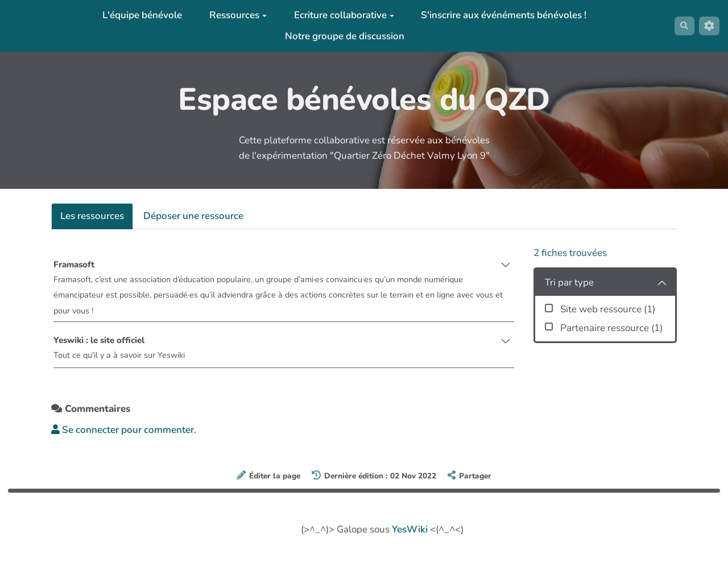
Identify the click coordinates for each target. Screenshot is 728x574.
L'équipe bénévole (138, 15)
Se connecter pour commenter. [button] (124, 438)
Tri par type (569, 282)
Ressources (233, 15)
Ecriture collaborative (340, 15)
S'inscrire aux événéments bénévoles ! (499, 15)
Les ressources (92, 216)
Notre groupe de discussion (340, 36)
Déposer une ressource (193, 216)
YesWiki (410, 537)
